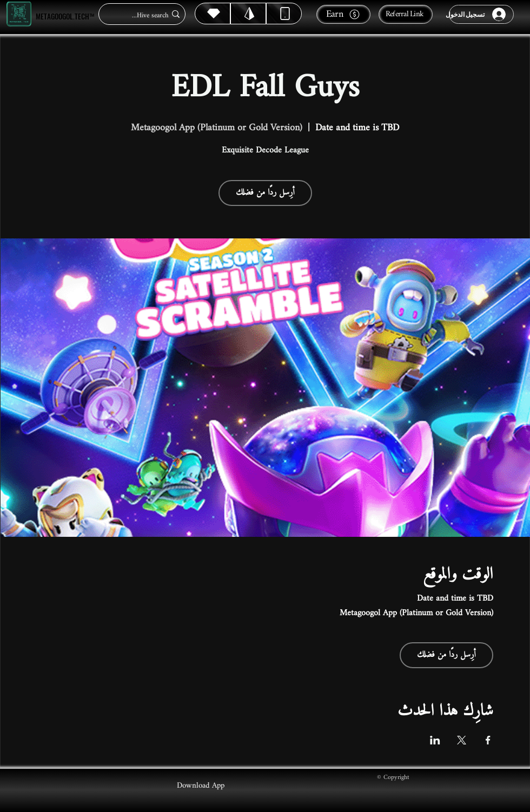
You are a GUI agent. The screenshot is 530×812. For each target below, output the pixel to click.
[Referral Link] (406, 14)
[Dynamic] (284, 14)
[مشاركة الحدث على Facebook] (488, 740)
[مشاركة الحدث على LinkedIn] (435, 740)
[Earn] (343, 14)
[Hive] (213, 14)
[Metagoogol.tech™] (19, 14)
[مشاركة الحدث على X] (462, 740)
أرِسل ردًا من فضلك (265, 193)
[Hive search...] (145, 15)
